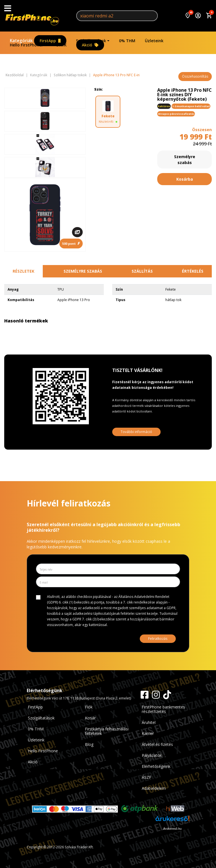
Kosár (90, 718)
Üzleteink (154, 41)
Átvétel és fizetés (157, 744)
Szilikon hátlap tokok (70, 75)
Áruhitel (149, 722)
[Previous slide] (45, 97)
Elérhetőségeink (156, 766)
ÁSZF (147, 777)
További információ (136, 432)
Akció (90, 45)
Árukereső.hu (172, 829)
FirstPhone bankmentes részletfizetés (163, 709)
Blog (89, 744)
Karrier (148, 733)
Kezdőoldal (15, 75)
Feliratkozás (158, 639)
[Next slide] (45, 169)
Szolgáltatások (91, 41)
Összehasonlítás (195, 76)
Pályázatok (152, 755)
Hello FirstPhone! (26, 45)
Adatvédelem (154, 788)
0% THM (127, 41)
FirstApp (50, 41)
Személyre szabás (185, 160)
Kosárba (185, 179)
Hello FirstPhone (43, 751)
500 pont (71, 243)
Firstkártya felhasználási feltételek (107, 731)
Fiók (89, 707)
